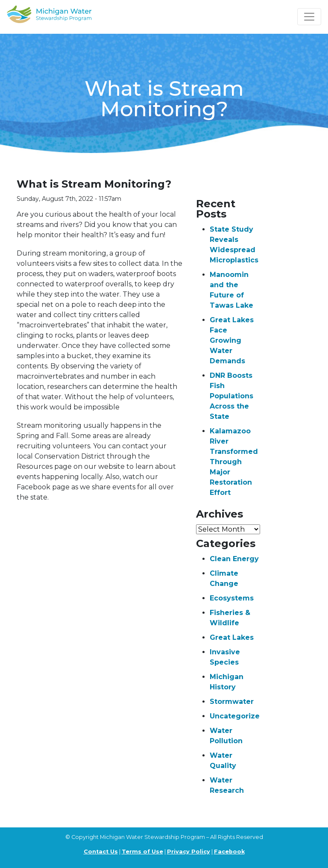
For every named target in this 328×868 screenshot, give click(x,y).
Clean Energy (234, 559)
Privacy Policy (189, 852)
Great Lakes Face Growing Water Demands (232, 340)
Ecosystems (232, 598)
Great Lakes (232, 637)
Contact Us (101, 852)
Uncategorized (237, 716)
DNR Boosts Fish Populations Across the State (231, 396)
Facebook (229, 852)
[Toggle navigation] (309, 17)
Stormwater (232, 702)
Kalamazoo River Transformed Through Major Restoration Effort (234, 462)
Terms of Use (142, 852)
